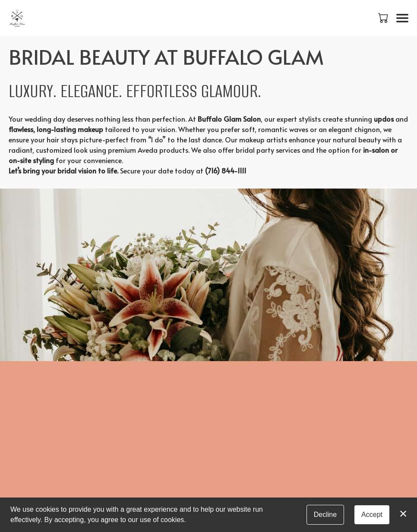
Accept (372, 515)
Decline (325, 515)
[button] (384, 18)
